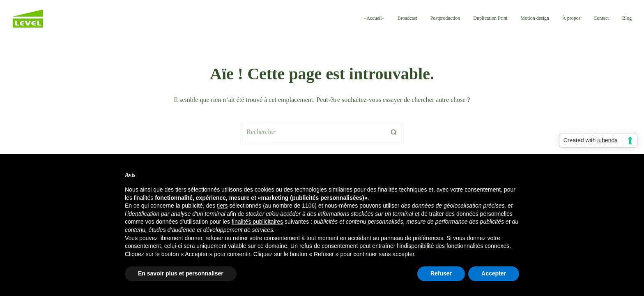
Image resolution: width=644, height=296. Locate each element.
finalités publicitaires (257, 222)
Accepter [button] (494, 273)
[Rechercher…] (312, 132)
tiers (222, 206)
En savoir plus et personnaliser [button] (181, 273)
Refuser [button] (441, 273)
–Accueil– (374, 18)
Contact (601, 18)
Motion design (535, 18)
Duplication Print (490, 18)
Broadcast (407, 18)
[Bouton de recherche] (394, 132)
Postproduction (445, 18)
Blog (627, 18)
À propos (571, 18)
